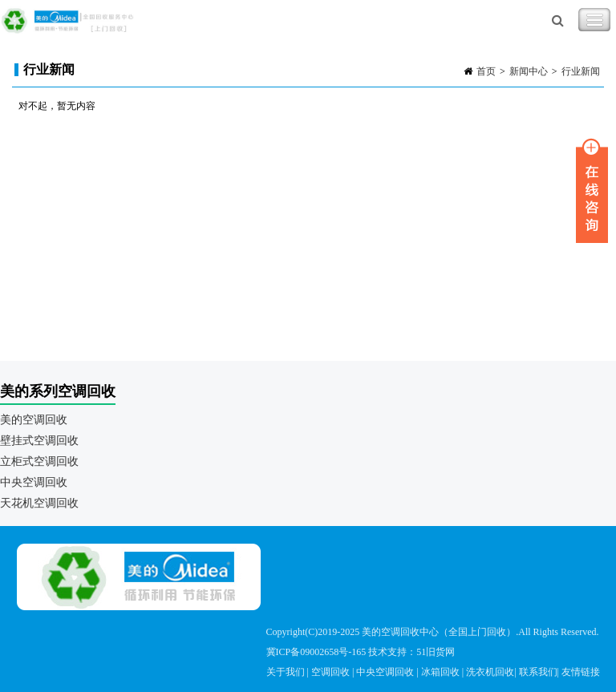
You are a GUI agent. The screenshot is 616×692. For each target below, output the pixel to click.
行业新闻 (581, 71)
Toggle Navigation (594, 20)
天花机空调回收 (39, 503)
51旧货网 (436, 652)
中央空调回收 (34, 482)
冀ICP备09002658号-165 (316, 652)
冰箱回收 (440, 672)
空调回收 (330, 672)
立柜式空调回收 (39, 461)
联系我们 (538, 672)
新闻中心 (529, 71)
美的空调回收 (34, 420)
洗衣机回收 (490, 672)
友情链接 (581, 672)
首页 (486, 71)
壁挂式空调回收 (39, 441)
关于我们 (286, 672)
